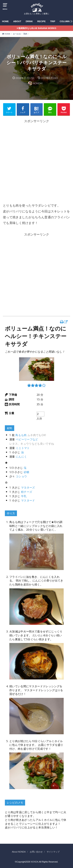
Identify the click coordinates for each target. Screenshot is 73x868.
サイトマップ (53, 852)
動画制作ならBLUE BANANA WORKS (37, 28)
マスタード (28, 500)
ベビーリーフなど (27, 439)
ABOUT (17, 21)
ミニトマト (23, 448)
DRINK (29, 21)
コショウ (21, 476)
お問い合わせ (36, 852)
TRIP (53, 21)
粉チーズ (27, 492)
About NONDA (19, 852)
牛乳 (24, 496)
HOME (5, 21)
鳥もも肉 (21, 435)
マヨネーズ (28, 487)
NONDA (35, 862)
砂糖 (27, 472)
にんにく (21, 457)
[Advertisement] (36, 166)
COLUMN (65, 21)
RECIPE (42, 21)
